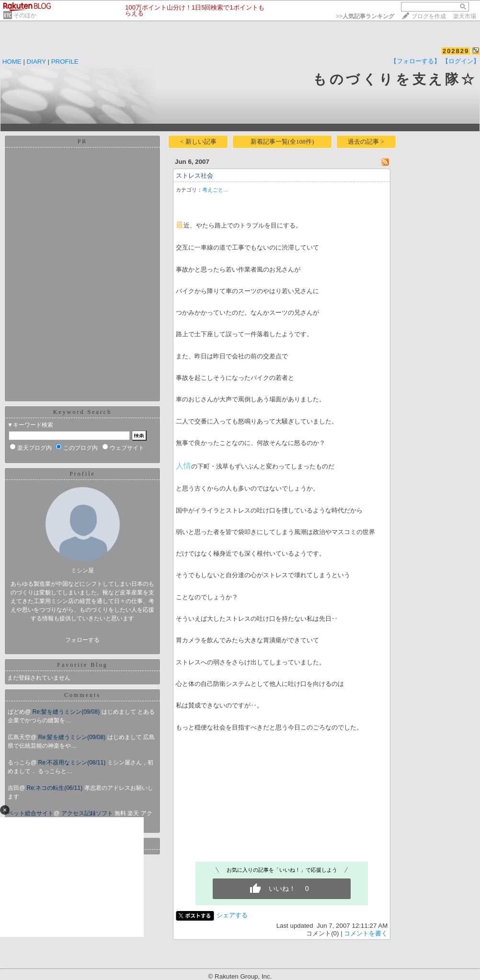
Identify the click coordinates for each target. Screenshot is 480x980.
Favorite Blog (82, 665)
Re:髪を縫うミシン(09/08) (67, 712)
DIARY (36, 62)
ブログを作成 (429, 16)
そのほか (25, 15)
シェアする (232, 915)
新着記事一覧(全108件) (282, 142)
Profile (82, 474)
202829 (456, 51)
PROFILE (65, 62)
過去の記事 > (366, 142)
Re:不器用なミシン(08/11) (73, 763)
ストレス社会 (194, 176)
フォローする (82, 640)
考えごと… (215, 190)
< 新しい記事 (198, 142)
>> (365, 16)
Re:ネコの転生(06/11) (56, 788)
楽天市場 (465, 16)
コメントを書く (366, 933)
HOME (12, 62)
